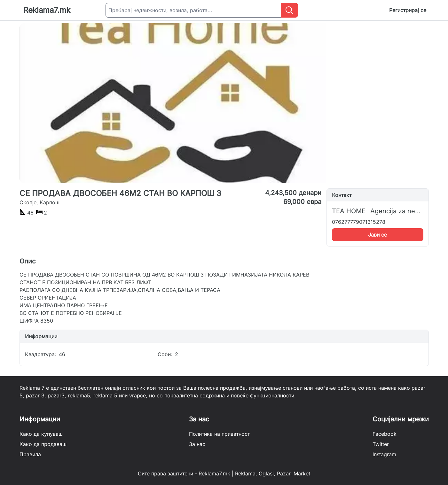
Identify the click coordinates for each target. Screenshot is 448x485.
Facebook (385, 434)
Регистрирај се (408, 10)
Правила (30, 454)
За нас (197, 444)
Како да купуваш (41, 434)
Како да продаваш (43, 444)
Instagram (384, 454)
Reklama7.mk (47, 10)
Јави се (377, 235)
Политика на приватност (219, 434)
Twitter (381, 444)
